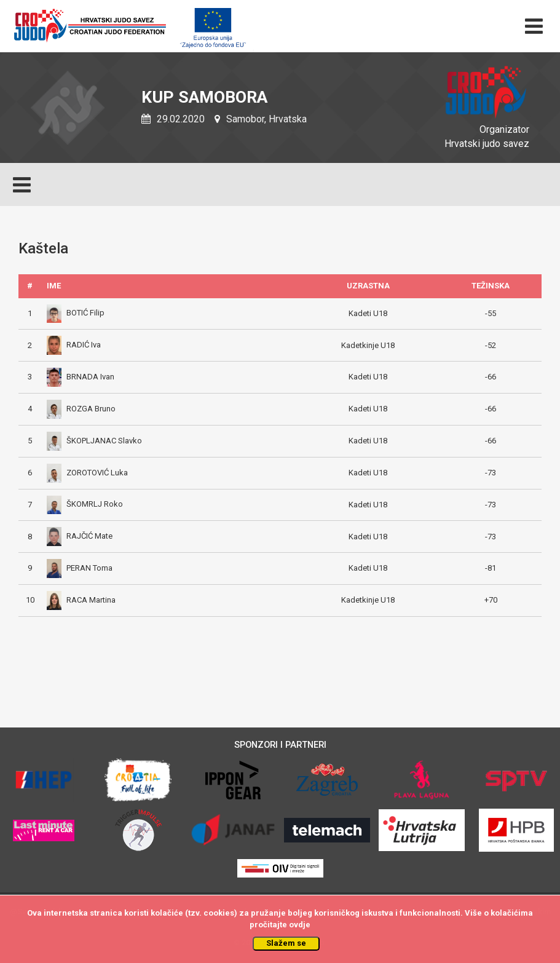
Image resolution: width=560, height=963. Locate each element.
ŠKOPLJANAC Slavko (94, 441)
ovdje (300, 925)
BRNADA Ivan (81, 377)
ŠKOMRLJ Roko (85, 504)
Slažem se (286, 943)
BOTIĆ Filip (76, 313)
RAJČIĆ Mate (80, 536)
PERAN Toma (80, 568)
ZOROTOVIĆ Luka (87, 473)
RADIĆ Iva (74, 345)
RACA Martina (81, 600)
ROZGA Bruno (81, 409)
